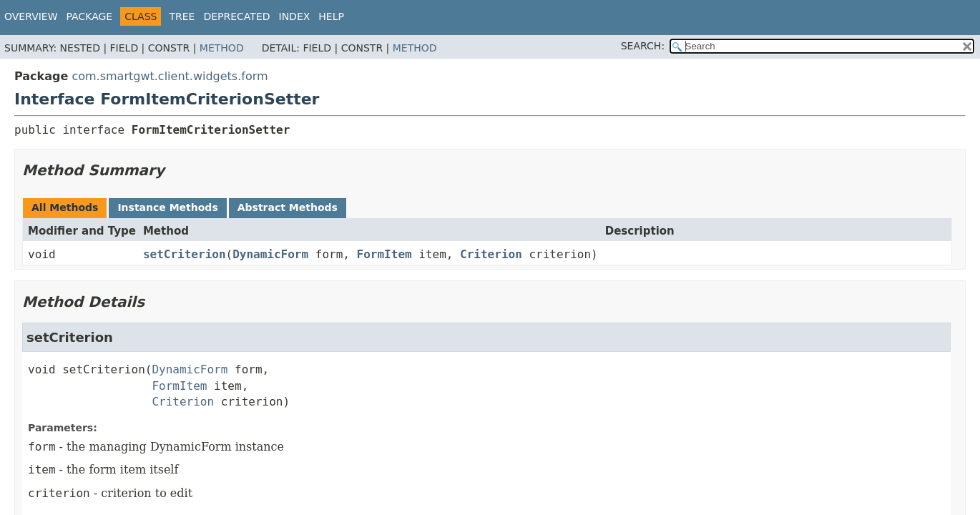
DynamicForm (270, 254)
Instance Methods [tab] (167, 207)
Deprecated (236, 16)
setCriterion (185, 254)
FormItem (384, 254)
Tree (182, 16)
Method (222, 48)
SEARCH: (643, 46)
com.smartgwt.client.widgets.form (170, 76)
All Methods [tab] (65, 207)
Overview (31, 16)
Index (295, 16)
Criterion (491, 254)
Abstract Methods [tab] (288, 207)
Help (331, 16)
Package (90, 16)
